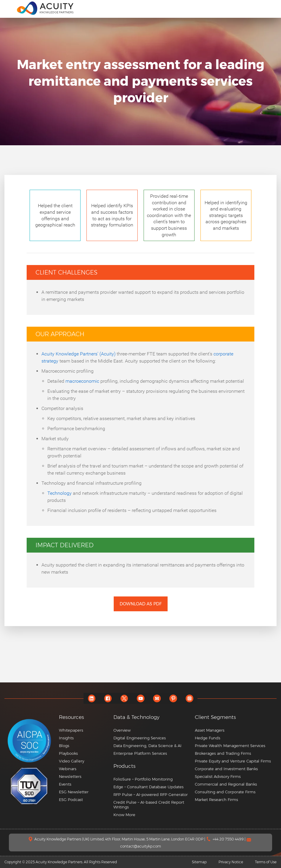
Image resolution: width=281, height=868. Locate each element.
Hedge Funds (208, 738)
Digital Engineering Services (140, 738)
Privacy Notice (231, 862)
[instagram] (189, 698)
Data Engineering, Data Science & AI (147, 746)
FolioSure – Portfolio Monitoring (143, 779)
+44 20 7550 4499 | (229, 839)
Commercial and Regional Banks (226, 784)
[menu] (9, 8)
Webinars (68, 769)
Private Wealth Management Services (230, 746)
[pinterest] (173, 698)
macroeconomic (82, 381)
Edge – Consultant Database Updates (148, 787)
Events (65, 784)
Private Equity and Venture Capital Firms (233, 761)
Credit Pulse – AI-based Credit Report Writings (149, 805)
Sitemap (199, 862)
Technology (60, 493)
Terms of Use (266, 862)
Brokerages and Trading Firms (223, 753)
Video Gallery (72, 761)
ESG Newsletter (74, 792)
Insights (66, 738)
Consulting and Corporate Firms (225, 792)
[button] (152, 766)
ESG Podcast (71, 800)
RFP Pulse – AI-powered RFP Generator (151, 794)
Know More (124, 815)
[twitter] (124, 698)
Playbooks (68, 753)
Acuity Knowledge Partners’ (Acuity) (78, 354)
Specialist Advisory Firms (218, 776)
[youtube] (140, 698)
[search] (270, 8)
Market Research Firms (216, 800)
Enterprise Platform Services (140, 753)
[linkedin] (92, 698)
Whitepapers (71, 730)
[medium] (157, 698)
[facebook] (108, 698)
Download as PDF (141, 604)
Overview (122, 730)
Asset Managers (210, 730)
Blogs (64, 746)
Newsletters (70, 776)
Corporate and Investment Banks (226, 769)
